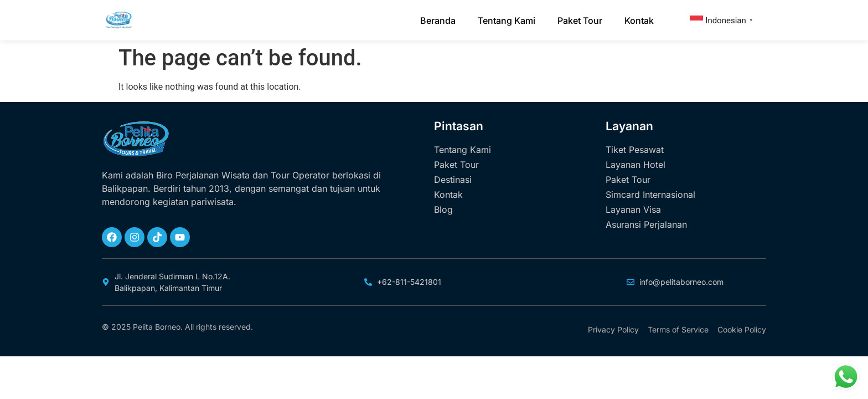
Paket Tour (580, 21)
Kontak (639, 21)
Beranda (438, 21)
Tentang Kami (507, 21)
